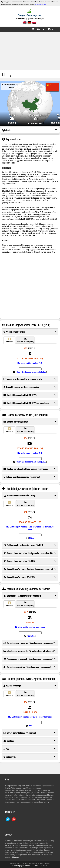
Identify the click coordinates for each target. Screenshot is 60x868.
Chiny (31, 538)
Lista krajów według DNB (30, 453)
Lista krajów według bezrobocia (30, 627)
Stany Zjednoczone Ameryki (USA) (31, 372)
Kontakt (45, 866)
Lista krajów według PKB (30, 363)
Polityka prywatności (21, 866)
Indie (31, 726)
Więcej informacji (41, 4)
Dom (36, 866)
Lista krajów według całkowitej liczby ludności (30, 717)
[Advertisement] (30, 51)
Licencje (16, 857)
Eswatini (31, 636)
